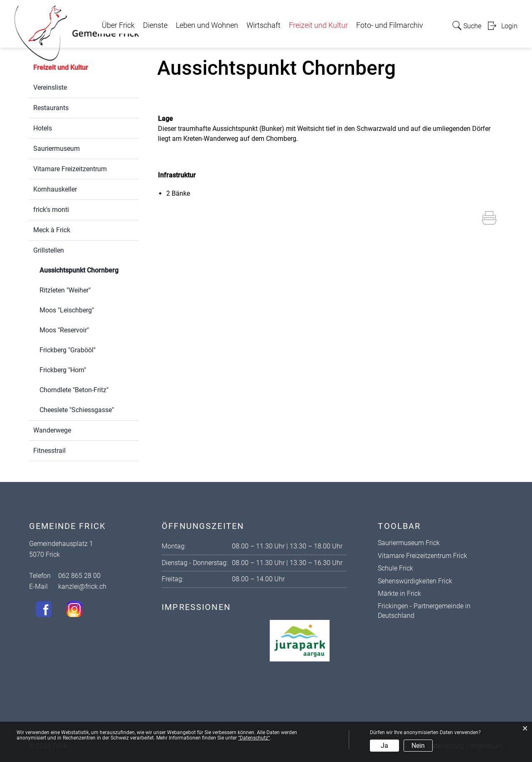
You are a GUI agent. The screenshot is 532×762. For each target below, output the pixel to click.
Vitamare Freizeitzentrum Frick (422, 556)
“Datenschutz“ (254, 738)
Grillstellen (49, 250)
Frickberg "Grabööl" (68, 350)
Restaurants (51, 108)
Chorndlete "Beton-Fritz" (74, 390)
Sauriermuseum (57, 149)
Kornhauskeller (55, 189)
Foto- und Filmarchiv (390, 25)
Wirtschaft (264, 25)
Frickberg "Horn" (63, 370)
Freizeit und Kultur (318, 25)
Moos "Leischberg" (67, 310)
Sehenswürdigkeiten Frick (415, 581)
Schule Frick (395, 568)
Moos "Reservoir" (64, 330)
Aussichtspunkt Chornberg (89, 269)
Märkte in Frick (399, 594)
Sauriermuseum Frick (409, 543)
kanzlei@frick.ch (82, 586)
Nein (418, 746)
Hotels (43, 128)
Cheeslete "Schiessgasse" (77, 410)
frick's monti (51, 210)
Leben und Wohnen (207, 25)
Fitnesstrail (49, 451)
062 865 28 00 (79, 576)
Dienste (155, 25)
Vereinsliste (50, 87)
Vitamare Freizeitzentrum (70, 169)
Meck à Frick (52, 230)
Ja (384, 746)
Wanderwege (52, 430)
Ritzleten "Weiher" (65, 290)
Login (509, 26)
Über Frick (118, 25)
